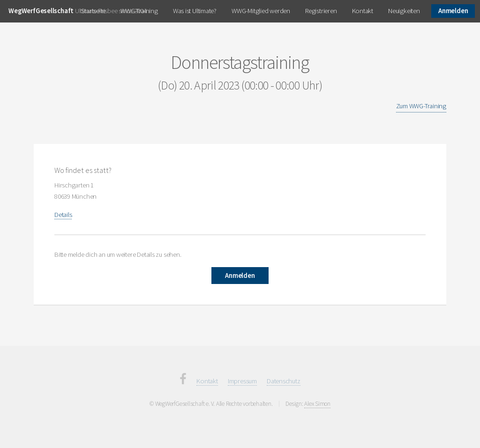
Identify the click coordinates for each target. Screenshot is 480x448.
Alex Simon (317, 404)
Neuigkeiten (404, 11)
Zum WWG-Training (421, 106)
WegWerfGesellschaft (41, 11)
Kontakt (363, 11)
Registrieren (321, 11)
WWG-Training (139, 11)
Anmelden (453, 11)
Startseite (93, 11)
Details (63, 215)
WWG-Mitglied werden (261, 11)
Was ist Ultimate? (195, 11)
